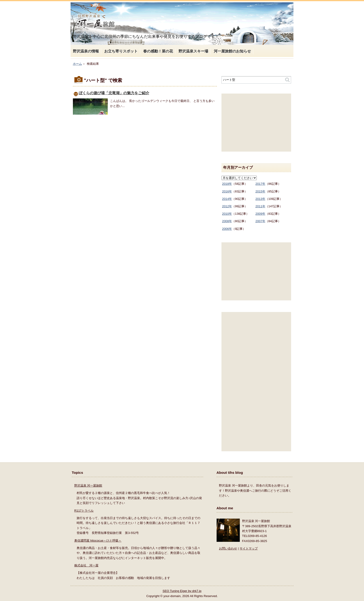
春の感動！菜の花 (158, 51)
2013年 (260, 199)
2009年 (260, 214)
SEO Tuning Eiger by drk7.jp (182, 591)
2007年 (260, 221)
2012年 (227, 206)
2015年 (260, 191)
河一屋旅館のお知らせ (232, 51)
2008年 (227, 221)
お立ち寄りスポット (121, 51)
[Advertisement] (256, 123)
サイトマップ (249, 548)
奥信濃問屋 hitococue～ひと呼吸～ (98, 541)
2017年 (260, 184)
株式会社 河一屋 (86, 565)
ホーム (77, 64)
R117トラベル (84, 511)
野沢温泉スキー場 (193, 51)
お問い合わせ (228, 548)
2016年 (227, 191)
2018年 (227, 184)
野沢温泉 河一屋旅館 (88, 486)
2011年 (260, 206)
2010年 (227, 214)
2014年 (227, 199)
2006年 (227, 229)
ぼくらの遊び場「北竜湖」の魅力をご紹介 (114, 93)
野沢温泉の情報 (86, 51)
